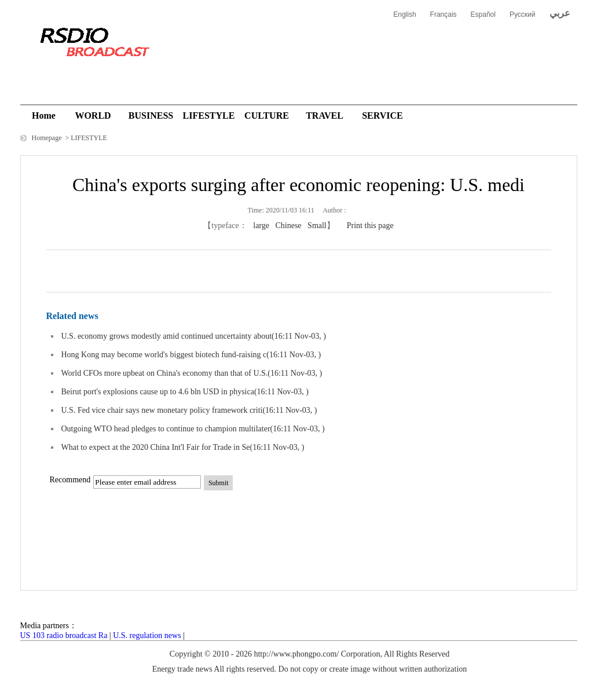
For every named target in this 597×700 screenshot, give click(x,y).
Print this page (370, 226)
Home (44, 116)
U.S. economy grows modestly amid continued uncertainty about (167, 336)
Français (444, 14)
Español (483, 14)
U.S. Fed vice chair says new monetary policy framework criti (162, 410)
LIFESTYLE (209, 116)
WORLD (93, 116)
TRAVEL (325, 116)
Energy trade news (182, 669)
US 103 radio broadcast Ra (64, 635)
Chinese (288, 226)
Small (317, 226)
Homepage (48, 138)
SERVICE (382, 116)
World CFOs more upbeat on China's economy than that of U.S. (165, 373)
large (261, 226)
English (404, 14)
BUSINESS (151, 116)
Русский (523, 14)
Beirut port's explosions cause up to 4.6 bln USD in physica (158, 392)
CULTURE (267, 116)
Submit (219, 483)
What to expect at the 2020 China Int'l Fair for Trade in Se (156, 447)
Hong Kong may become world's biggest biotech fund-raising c (164, 355)
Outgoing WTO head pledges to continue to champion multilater (166, 429)
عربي (560, 13)
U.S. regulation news (147, 635)
